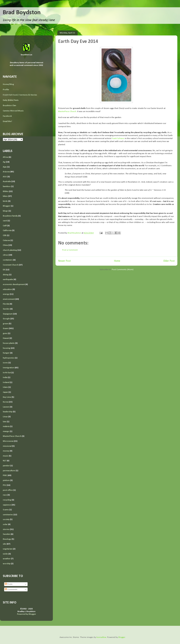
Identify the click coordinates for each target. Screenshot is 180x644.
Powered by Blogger (27, 614)
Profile (6, 90)
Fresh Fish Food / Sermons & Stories (20, 95)
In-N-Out (7, 373)
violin (5, 554)
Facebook (7, 116)
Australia (7, 181)
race (5, 495)
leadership (8, 412)
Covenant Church (11, 265)
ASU (5, 177)
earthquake (8, 279)
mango (6, 431)
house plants (9, 343)
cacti (5, 221)
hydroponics (9, 358)
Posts (9, 584)
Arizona (6, 172)
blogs (5, 211)
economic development (14, 284)
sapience (7, 505)
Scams (6, 510)
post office (8, 490)
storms (6, 529)
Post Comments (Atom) (123, 270)
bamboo (7, 186)
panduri (6, 466)
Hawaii (6, 338)
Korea (6, 402)
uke (4, 544)
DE (4, 270)
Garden (6, 309)
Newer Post (64, 261)
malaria (6, 426)
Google (6, 319)
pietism (6, 480)
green (6, 324)
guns (5, 333)
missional (7, 446)
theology (7, 539)
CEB (5, 235)
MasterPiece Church (67, 111)
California (7, 230)
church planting (10, 250)
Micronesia (8, 441)
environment (9, 299)
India (5, 377)
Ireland (6, 382)
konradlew (101, 637)
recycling (7, 500)
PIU (4, 485)
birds (5, 201)
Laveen (6, 407)
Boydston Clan (9, 106)
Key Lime (7, 397)
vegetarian (8, 549)
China (5, 245)
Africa (5, 157)
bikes (5, 196)
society (6, 519)
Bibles (6, 191)
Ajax (5, 167)
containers (8, 260)
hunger (6, 353)
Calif (5, 226)
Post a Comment (70, 250)
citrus (5, 255)
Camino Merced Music (13, 111)
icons (5, 363)
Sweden (7, 534)
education (7, 289)
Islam (5, 387)
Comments (11, 589)
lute (5, 422)
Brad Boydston (22, 13)
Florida (6, 304)
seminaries (8, 515)
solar (5, 524)
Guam (6, 328)
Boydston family (10, 216)
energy (6, 294)
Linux (5, 417)
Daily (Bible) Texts (11, 100)
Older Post (169, 261)
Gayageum (8, 314)
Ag (4, 162)
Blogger (7, 206)
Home (117, 261)
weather (7, 559)
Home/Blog (8, 84)
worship (7, 564)
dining (6, 275)
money (6, 451)
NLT (5, 461)
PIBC (5, 475)
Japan (5, 392)
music (6, 456)
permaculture (9, 471)
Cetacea (6, 240)
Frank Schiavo (118, 138)
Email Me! (7, 121)
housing (7, 348)
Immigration (9, 368)
